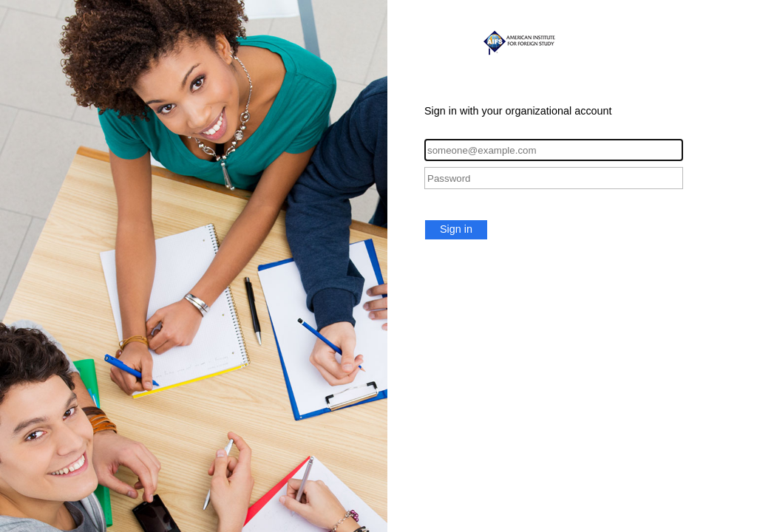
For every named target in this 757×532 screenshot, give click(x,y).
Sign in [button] (456, 229)
